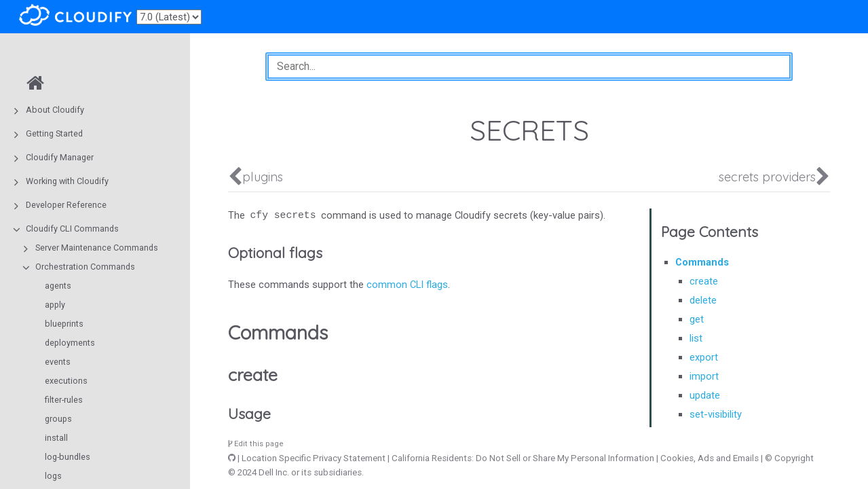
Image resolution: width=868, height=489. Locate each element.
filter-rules (64, 400)
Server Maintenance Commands (97, 248)
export (704, 357)
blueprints (64, 324)
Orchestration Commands (85, 267)
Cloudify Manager (60, 157)
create (704, 281)
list (696, 338)
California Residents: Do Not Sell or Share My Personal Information (523, 458)
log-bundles (68, 457)
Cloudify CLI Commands (72, 229)
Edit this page (256, 444)
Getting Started (54, 133)
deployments (70, 343)
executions (66, 381)
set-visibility (716, 414)
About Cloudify (55, 110)
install (56, 438)
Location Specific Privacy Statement (314, 458)
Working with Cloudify (67, 181)
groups (58, 419)
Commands (702, 262)
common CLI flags (407, 285)
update (705, 395)
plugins (263, 177)
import (704, 376)
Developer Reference (66, 205)
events (58, 362)
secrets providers (767, 177)
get (697, 319)
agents (58, 286)
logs (53, 476)
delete (703, 300)
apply (55, 305)
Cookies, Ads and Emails (710, 458)
